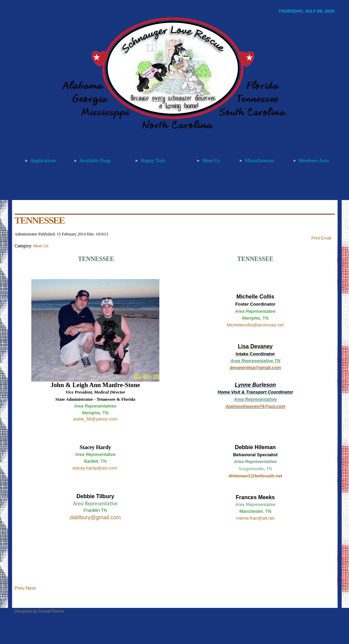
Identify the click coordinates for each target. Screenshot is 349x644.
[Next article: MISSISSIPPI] (31, 588)
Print (316, 238)
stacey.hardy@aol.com (94, 468)
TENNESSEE (40, 220)
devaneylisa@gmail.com (256, 367)
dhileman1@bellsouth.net (255, 476)
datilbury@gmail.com (95, 517)
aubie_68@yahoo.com (95, 419)
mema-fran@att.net (255, 518)
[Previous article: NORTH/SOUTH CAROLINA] (20, 588)
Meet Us (41, 246)
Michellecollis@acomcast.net (255, 325)
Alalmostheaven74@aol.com (255, 406)
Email (326, 238)
